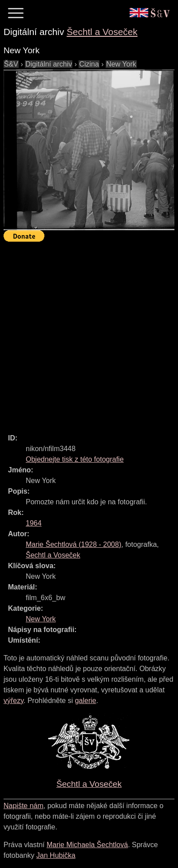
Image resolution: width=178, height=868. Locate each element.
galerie (86, 701)
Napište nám (24, 806)
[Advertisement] (89, 334)
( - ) (73, 544)
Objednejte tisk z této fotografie (75, 459)
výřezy (14, 701)
